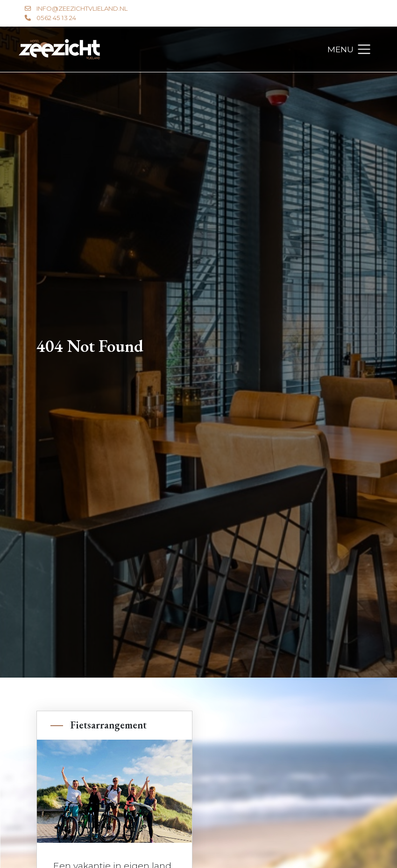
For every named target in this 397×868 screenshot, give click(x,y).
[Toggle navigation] (350, 49)
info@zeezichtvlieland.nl (82, 8)
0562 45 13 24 (56, 18)
